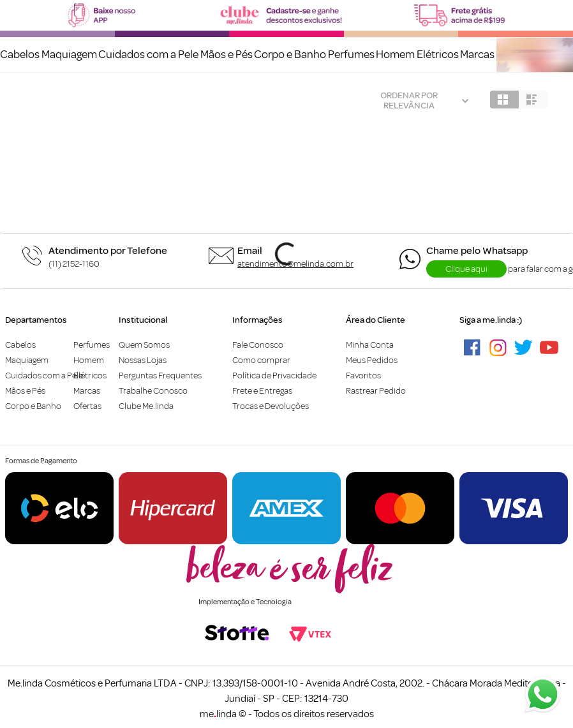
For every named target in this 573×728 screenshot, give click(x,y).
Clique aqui (466, 269)
